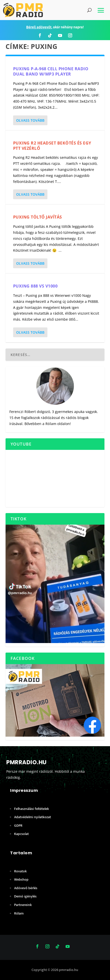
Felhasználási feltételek (32, 809)
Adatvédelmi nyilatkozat (33, 817)
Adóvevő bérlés (26, 888)
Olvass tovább (30, 120)
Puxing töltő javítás (38, 217)
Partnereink (23, 905)
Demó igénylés (25, 896)
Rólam (51, 424)
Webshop (21, 880)
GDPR (18, 826)
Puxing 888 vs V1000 (35, 286)
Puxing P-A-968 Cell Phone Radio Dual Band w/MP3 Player (51, 71)
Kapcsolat (21, 834)
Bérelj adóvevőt (39, 27)
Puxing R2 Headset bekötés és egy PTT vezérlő (52, 146)
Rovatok (20, 871)
